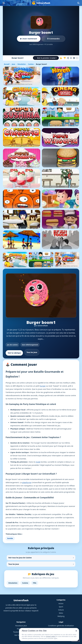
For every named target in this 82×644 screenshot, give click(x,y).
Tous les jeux (32, 352)
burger (43, 386)
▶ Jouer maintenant (29, 39)
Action (61, 603)
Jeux (13, 64)
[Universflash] (41, 3)
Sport (61, 607)
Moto (61, 613)
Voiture (61, 610)
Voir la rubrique (14, 353)
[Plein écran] (77, 58)
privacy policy (51, 636)
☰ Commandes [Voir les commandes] (53, 39)
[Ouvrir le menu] (4, 3)
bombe (10, 538)
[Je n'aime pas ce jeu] (65, 58)
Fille (35, 583)
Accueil (7, 64)
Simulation (22, 64)
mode (38, 462)
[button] (46, 58)
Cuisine (31, 64)
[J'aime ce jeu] (61, 58)
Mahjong (61, 616)
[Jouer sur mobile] (74, 58)
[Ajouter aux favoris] (71, 58)
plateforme (27, 482)
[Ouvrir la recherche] (78, 3)
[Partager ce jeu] (68, 58)
